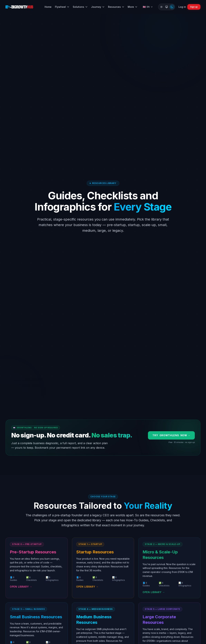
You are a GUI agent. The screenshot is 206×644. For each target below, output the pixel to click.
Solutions (80, 7)
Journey (98, 7)
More (133, 7)
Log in (182, 7)
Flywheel (62, 7)
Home (48, 7)
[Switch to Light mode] (161, 7)
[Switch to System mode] (167, 7)
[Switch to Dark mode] (172, 7)
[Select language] (148, 7)
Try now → (171, 435)
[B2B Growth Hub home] (19, 7)
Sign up (194, 7)
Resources (116, 7)
